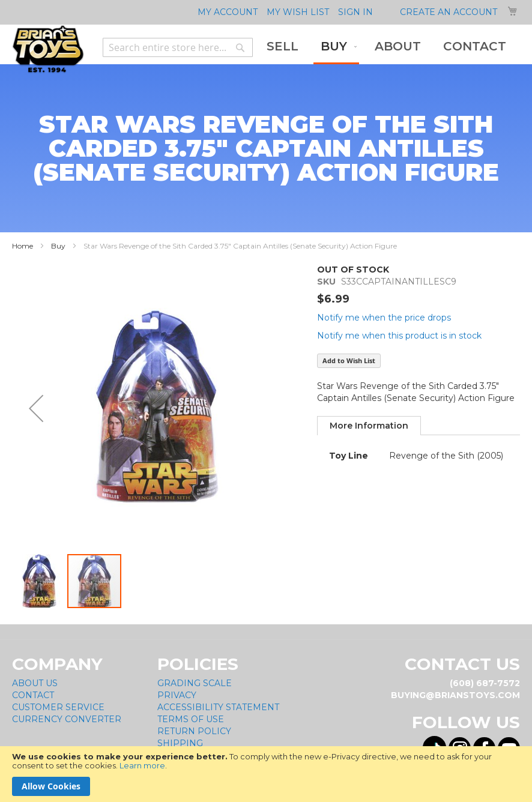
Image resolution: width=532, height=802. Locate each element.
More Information (369, 426)
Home (23, 246)
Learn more (142, 765)
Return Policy (194, 731)
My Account (228, 12)
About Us (35, 683)
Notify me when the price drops (384, 318)
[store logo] (48, 49)
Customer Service (58, 707)
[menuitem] (283, 47)
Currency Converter (67, 719)
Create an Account (449, 12)
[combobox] (178, 47)
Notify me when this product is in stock (399, 336)
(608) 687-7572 (485, 683)
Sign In (355, 12)
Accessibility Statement (218, 707)
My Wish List (298, 12)
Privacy (177, 695)
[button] (36, 408)
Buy (58, 246)
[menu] (386, 47)
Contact (33, 695)
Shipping (180, 743)
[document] (266, 774)
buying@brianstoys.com (455, 695)
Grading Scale (195, 683)
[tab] (369, 426)
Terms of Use (191, 719)
